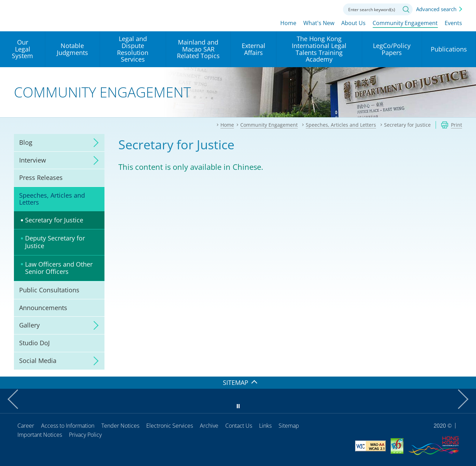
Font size (310, 9)
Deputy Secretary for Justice (55, 242)
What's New (319, 23)
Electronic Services (170, 426)
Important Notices (40, 435)
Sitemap (289, 426)
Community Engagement (405, 23)
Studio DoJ (34, 343)
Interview (33, 160)
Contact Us (239, 426)
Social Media (38, 361)
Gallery (29, 325)
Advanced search (436, 9)
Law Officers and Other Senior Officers (59, 268)
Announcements (43, 308)
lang (291, 9)
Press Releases (41, 177)
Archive (209, 426)
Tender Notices (120, 426)
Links (265, 426)
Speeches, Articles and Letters (52, 199)
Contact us (329, 9)
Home (288, 23)
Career (26, 426)
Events (453, 23)
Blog (26, 142)
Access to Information (68, 426)
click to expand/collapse (94, 143)
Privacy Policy (85, 435)
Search (406, 9)
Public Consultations (49, 290)
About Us (353, 23)
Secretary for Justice (54, 220)
